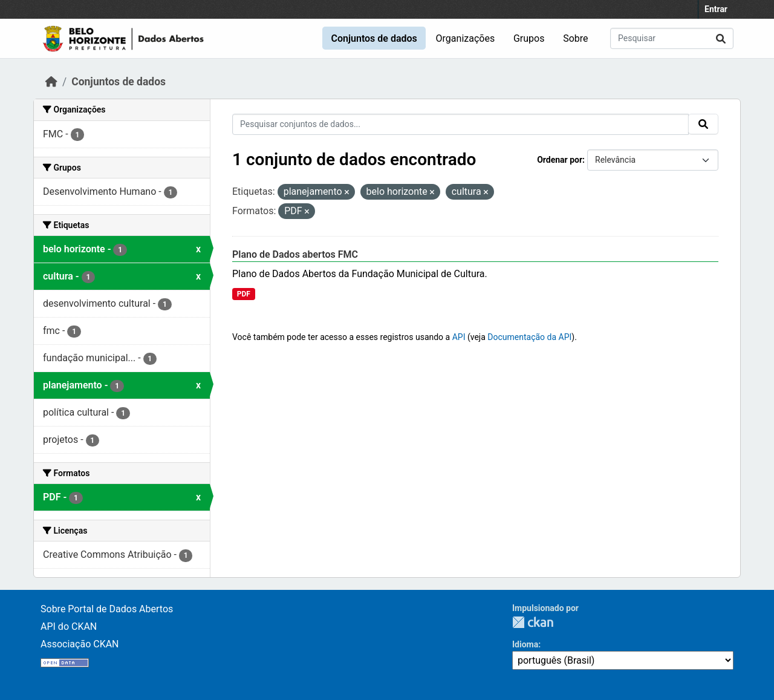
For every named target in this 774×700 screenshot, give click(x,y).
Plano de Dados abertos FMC (295, 254)
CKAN (533, 622)
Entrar (716, 9)
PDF (244, 294)
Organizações (466, 38)
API (459, 337)
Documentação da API (529, 337)
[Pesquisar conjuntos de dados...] (672, 38)
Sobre (575, 38)
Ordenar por (560, 160)
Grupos (529, 38)
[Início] (51, 82)
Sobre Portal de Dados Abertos (107, 609)
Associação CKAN (80, 644)
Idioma (525, 644)
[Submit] (721, 38)
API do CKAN (69, 626)
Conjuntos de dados (374, 38)
